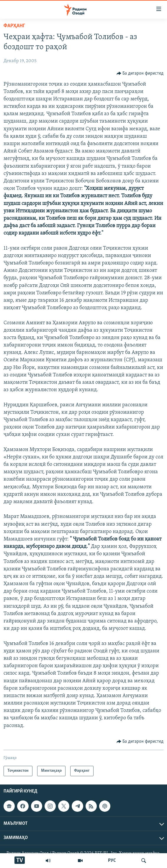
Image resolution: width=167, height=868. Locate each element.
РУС (112, 861)
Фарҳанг (14, 26)
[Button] (140, 73)
